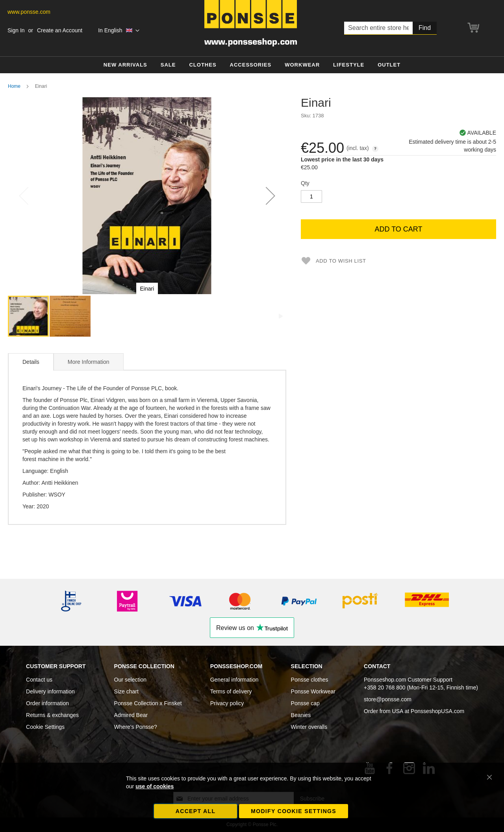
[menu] (252, 65)
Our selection (130, 680)
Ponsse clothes (310, 680)
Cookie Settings (45, 727)
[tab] (31, 362)
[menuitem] (125, 65)
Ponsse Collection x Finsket (148, 703)
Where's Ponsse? (136, 727)
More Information (89, 362)
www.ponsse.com (29, 12)
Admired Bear (131, 715)
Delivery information (50, 691)
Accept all (196, 811)
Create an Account (60, 30)
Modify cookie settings (294, 811)
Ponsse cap (305, 703)
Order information (47, 703)
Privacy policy (227, 703)
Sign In (16, 30)
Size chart (126, 691)
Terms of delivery (231, 691)
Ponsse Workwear (313, 691)
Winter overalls (309, 727)
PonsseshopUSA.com (437, 711)
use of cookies (155, 786)
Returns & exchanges (52, 715)
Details (31, 362)
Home (14, 86)
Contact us (39, 680)
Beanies (301, 715)
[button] (119, 31)
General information (234, 680)
